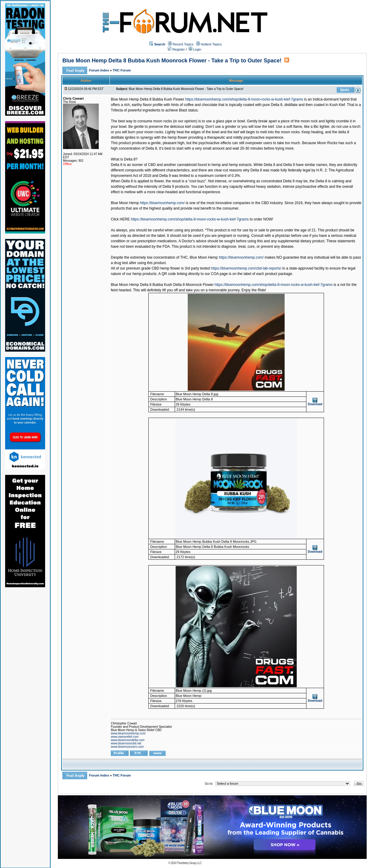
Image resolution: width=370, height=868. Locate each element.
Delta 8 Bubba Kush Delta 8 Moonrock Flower (177, 285)
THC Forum (122, 70)
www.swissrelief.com (125, 737)
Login (195, 49)
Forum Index (99, 70)
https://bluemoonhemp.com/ (162, 203)
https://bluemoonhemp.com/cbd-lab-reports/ (246, 268)
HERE (125, 219)
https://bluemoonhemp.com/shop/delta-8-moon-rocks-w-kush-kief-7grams (244, 99)
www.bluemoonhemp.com (128, 733)
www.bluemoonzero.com (127, 747)
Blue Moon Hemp (125, 203)
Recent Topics (183, 44)
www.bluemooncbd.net (126, 743)
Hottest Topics (211, 44)
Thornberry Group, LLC (189, 863)
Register (176, 49)
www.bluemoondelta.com (128, 740)
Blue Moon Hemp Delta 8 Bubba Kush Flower (147, 99)
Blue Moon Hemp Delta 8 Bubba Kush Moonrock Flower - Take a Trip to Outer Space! (172, 61)
